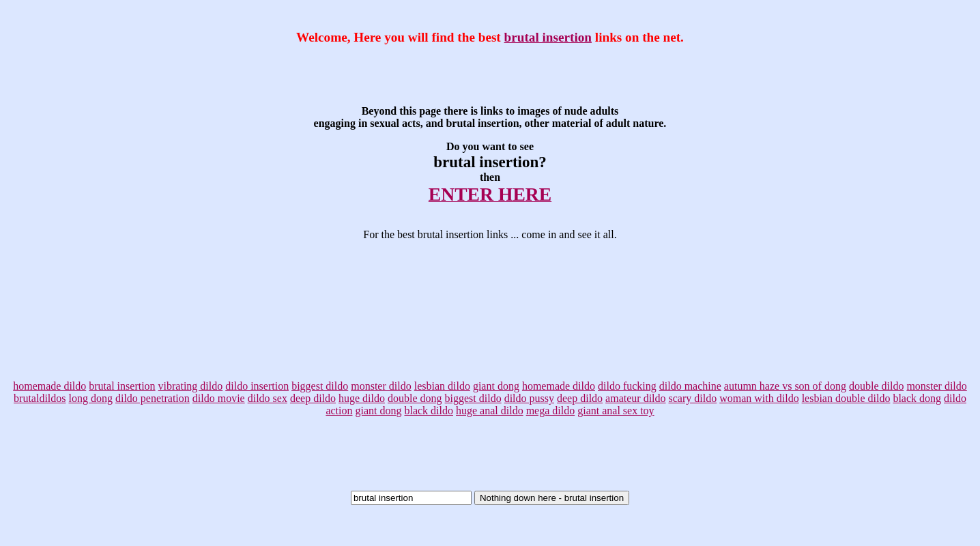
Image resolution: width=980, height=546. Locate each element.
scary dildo (693, 398)
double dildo (876, 386)
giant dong (496, 386)
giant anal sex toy (616, 411)
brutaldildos (40, 398)
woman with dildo (759, 398)
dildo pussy (529, 398)
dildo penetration (153, 398)
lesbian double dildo (846, 398)
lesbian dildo (442, 386)
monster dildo (381, 386)
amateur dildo (635, 398)
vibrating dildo (191, 386)
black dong (917, 398)
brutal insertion (548, 37)
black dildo (429, 411)
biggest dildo (320, 386)
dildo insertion (257, 386)
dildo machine (690, 386)
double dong (415, 398)
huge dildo (362, 398)
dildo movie (219, 398)
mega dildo (551, 411)
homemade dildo (49, 386)
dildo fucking (627, 386)
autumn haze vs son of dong (785, 386)
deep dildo (313, 398)
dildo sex (268, 398)
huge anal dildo (490, 411)
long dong (91, 398)
